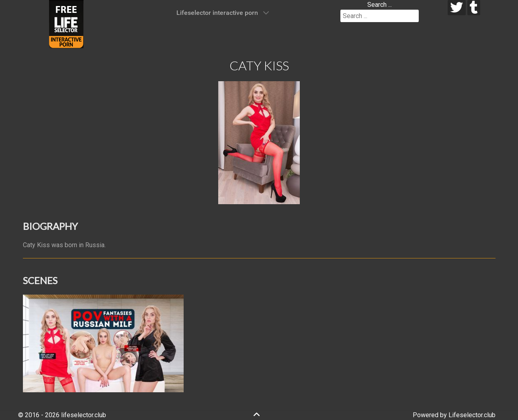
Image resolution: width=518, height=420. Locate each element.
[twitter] (457, 8)
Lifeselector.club (472, 415)
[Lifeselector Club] (66, 24)
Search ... (380, 5)
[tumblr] (474, 8)
